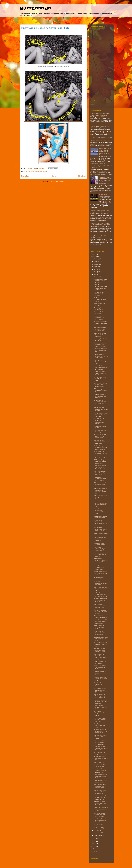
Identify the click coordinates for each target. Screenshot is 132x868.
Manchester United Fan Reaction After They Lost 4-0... (101, 702)
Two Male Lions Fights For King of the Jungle (100, 737)
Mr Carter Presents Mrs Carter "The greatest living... (101, 323)
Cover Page (34, 171)
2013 (94, 254)
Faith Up (96, 716)
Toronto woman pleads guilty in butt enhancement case (102, 138)
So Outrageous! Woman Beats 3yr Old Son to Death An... (100, 403)
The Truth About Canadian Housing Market (100, 299)
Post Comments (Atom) (57, 181)
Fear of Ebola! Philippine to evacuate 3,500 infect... (99, 511)
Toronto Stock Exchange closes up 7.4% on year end (105, 196)
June (96, 272)
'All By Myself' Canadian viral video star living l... (100, 583)
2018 (94, 846)
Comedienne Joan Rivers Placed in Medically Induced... (100, 656)
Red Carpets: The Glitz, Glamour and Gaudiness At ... (101, 385)
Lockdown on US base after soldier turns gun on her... (100, 690)
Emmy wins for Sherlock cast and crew (100, 362)
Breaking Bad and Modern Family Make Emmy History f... (101, 368)
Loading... (93, 104)
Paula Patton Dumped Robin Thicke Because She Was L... (100, 491)
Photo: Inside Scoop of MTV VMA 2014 (100, 313)
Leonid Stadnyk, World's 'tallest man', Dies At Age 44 (100, 479)
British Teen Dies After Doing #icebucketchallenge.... (101, 498)
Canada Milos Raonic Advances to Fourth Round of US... (100, 792)
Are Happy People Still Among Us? (100, 340)
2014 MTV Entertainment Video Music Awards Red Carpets (100, 287)
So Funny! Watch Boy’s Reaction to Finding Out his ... (100, 644)
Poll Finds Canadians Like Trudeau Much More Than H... (100, 803)
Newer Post (25, 176)
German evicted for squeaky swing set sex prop (100, 373)
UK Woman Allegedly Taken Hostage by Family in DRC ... (100, 815)
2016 (94, 841)
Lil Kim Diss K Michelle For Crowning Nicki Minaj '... (100, 350)
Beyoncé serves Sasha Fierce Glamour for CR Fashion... (100, 662)
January (97, 259)
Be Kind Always (98, 825)
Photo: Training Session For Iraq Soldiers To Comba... (101, 809)
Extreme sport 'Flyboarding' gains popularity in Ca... (100, 549)
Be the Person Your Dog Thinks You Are (100, 753)
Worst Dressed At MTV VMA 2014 (100, 304)
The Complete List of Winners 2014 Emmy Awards (101, 396)
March (96, 264)
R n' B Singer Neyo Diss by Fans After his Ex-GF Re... (100, 633)
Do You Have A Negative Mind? (99, 712)
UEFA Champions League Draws (99, 578)
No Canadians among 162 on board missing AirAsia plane (100, 127)
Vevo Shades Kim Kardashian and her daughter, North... (100, 453)
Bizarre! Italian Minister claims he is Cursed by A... (100, 573)
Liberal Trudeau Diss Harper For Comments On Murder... (100, 421)
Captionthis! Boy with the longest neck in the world (100, 539)
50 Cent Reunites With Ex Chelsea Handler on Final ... (100, 720)
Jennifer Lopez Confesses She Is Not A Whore (100, 318)
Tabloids (45, 171)
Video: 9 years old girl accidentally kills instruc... (100, 484)
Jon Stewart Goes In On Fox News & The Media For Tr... (100, 731)
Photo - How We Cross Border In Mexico (100, 781)
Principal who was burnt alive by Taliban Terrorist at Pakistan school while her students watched (105, 180)
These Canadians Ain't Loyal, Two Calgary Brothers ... (100, 776)
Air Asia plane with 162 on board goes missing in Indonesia (101, 114)
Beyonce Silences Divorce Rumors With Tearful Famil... (101, 356)
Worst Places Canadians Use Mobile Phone (99, 568)
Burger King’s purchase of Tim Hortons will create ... (101, 505)
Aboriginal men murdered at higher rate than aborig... (100, 606)
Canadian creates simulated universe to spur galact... (101, 442)
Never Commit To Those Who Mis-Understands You (99, 627)
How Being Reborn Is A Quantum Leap (100, 309)
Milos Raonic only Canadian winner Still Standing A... (101, 409)
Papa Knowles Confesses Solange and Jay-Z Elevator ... (100, 561)
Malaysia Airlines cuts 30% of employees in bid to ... (101, 679)
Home (54, 176)
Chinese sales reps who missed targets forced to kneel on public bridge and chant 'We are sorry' (100, 212)
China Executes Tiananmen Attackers (101, 617)
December (97, 835)
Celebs (28, 171)
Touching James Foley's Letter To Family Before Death (101, 436)
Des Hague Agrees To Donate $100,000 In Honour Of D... (100, 798)
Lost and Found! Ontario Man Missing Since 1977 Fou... (100, 529)
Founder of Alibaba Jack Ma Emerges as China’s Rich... (101, 748)
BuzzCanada (35, 8)
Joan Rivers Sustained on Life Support (100, 766)
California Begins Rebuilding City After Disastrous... (100, 390)
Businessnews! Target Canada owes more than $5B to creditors (101, 224)
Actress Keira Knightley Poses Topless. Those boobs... (100, 743)
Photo (40, 171)
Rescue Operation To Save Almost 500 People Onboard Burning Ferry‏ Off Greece (105, 152)
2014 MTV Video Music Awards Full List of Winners (100, 281)
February (97, 262)
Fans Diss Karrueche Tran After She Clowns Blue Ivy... (100, 467)
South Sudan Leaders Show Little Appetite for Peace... (100, 335)
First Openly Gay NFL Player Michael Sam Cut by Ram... (100, 820)
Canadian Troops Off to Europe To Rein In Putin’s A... (100, 673)
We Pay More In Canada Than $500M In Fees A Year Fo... (101, 595)
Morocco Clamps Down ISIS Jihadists (100, 427)
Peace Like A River (99, 457)
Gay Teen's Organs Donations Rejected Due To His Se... (100, 447)
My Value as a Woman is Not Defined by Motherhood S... (100, 600)
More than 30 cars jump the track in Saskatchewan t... (101, 684)
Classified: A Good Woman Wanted (99, 544)
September (97, 828)
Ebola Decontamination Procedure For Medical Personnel (100, 345)
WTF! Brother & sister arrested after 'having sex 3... (101, 758)
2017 (94, 844)
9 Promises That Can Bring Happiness (100, 431)
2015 (94, 839)
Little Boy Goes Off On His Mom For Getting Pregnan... (101, 612)
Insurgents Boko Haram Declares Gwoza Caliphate (101, 415)
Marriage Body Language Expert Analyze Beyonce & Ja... (100, 523)
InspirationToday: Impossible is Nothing (99, 294)
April (96, 267)
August (96, 277)
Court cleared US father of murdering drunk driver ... (101, 555)
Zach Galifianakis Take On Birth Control (100, 517)
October (97, 830)
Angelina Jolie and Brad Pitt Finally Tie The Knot (101, 639)
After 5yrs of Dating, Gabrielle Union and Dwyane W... (100, 771)
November (97, 833)
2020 (94, 851)
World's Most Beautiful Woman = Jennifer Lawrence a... (100, 622)
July (95, 274)
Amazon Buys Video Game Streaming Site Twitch (100, 473)
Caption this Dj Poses (100, 762)
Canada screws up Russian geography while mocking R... (100, 696)
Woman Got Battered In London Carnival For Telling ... (101, 589)
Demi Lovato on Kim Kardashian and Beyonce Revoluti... (100, 786)
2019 (94, 849)
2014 (94, 257)
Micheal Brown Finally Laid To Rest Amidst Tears (100, 379)
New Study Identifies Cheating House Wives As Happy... (100, 329)
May (95, 269)
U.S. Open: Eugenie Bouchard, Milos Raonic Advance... (100, 650)
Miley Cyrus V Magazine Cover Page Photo (99, 725)
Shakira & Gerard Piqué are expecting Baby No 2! (101, 667)
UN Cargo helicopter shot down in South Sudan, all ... (100, 461)
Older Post (82, 176)
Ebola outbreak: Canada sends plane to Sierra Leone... (100, 707)
